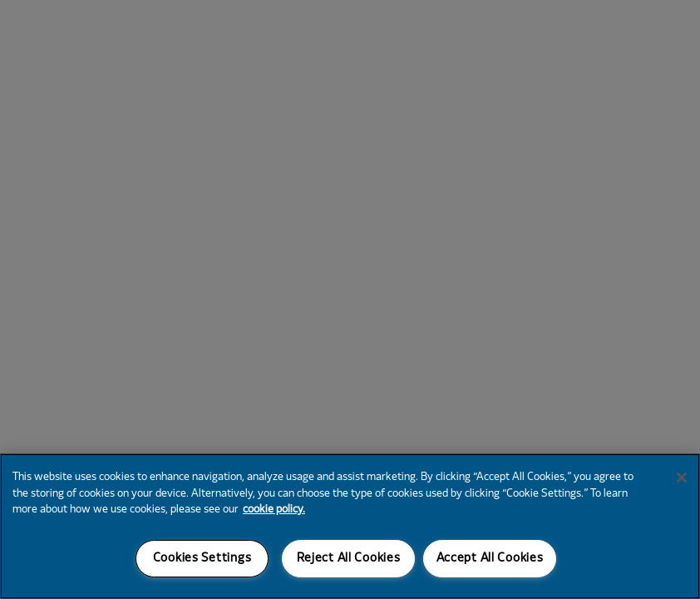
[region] (350, 526)
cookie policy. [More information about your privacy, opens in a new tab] (274, 510)
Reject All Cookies (349, 559)
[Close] (682, 478)
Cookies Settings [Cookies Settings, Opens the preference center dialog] (202, 559)
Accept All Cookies (490, 559)
